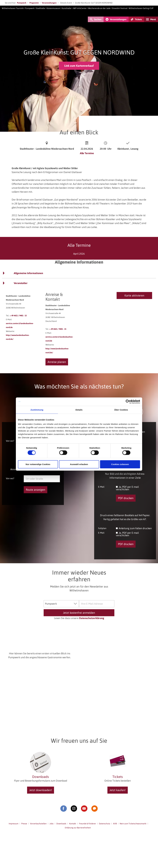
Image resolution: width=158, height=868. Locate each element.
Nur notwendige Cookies (38, 464)
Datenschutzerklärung (92, 618)
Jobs (51, 824)
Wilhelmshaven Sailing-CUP (141, 8)
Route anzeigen (36, 490)
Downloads (61, 824)
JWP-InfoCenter (80, 8)
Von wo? (10, 441)
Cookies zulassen (120, 464)
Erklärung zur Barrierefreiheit (78, 828)
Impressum (14, 824)
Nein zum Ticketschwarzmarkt (133, 824)
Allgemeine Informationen (28, 273)
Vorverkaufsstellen (38, 824)
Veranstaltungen (49, 3)
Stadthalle (40, 8)
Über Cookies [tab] (121, 410)
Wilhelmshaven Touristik (13, 8)
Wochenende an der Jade (99, 8)
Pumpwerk (22, 3)
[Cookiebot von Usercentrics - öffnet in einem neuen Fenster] (128, 402)
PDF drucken (126, 498)
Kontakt (73, 824)
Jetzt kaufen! (118, 790)
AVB (115, 824)
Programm (34, 3)
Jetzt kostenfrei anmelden (79, 613)
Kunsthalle (66, 8)
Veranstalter (21, 283)
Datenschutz (105, 824)
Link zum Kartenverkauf (79, 66)
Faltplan (102, 528)
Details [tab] (79, 410)
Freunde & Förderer (87, 824)
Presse (24, 824)
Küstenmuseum (53, 8)
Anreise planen (57, 362)
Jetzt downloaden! (41, 790)
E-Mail (101, 487)
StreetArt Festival (120, 8)
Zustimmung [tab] (37, 410)
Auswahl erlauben (79, 464)
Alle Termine (87, 153)
